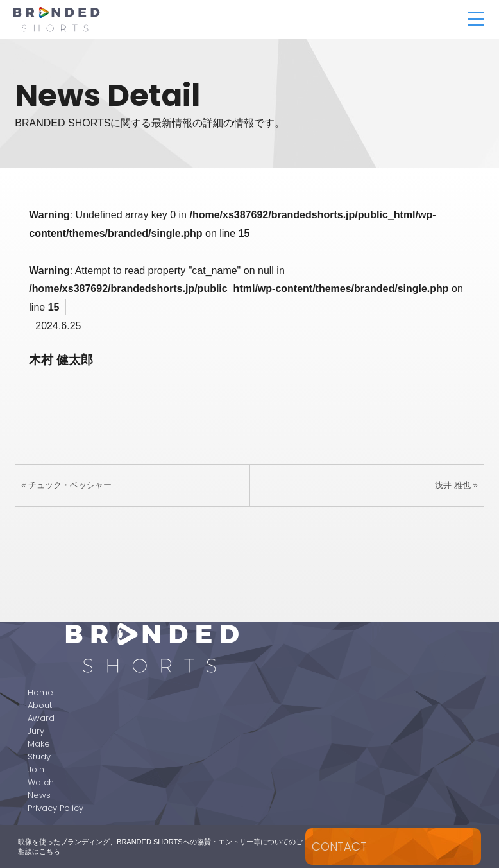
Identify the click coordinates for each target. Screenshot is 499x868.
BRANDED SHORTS (121, 19)
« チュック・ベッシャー (66, 485)
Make (39, 744)
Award (41, 718)
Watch (41, 782)
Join (36, 769)
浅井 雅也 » (456, 485)
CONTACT (339, 846)
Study (39, 757)
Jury (36, 731)
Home (40, 692)
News (39, 795)
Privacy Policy (55, 808)
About (40, 705)
